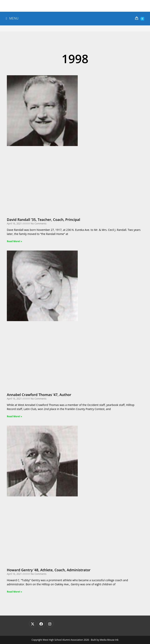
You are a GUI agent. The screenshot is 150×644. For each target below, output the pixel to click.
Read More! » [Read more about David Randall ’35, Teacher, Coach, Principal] (14, 241)
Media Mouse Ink (109, 640)
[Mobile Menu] (12, 19)
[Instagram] (50, 624)
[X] (33, 624)
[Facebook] (41, 624)
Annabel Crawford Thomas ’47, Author (39, 395)
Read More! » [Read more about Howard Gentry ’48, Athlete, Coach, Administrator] (14, 592)
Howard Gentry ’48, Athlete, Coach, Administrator (49, 570)
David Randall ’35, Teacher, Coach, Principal (43, 220)
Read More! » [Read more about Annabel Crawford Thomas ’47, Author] (14, 416)
